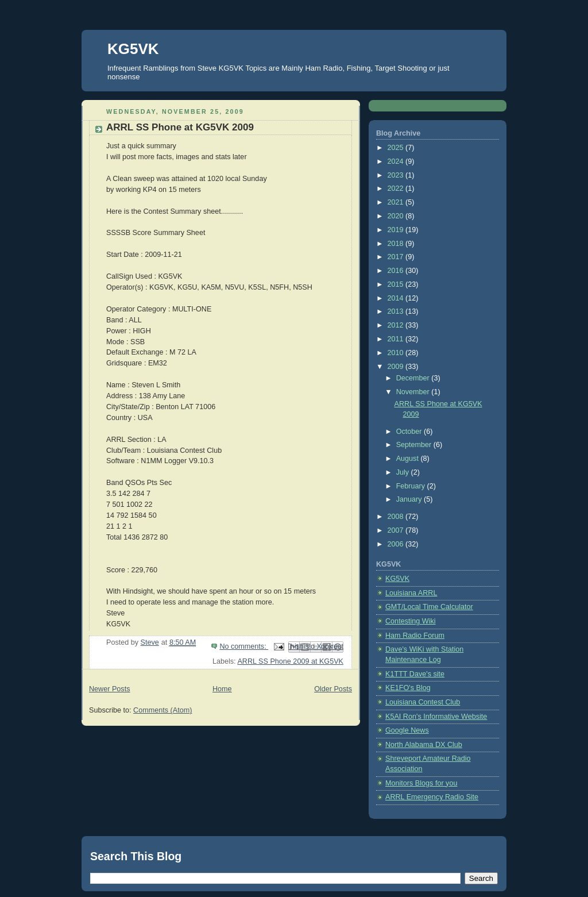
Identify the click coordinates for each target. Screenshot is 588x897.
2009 (397, 367)
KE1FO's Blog (408, 688)
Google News (407, 730)
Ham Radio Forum (415, 636)
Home (222, 689)
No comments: (244, 646)
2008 (397, 517)
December (414, 378)
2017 (397, 257)
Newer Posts (109, 689)
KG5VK (133, 49)
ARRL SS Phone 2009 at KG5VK (290, 661)
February (412, 486)
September (415, 445)
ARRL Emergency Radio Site (432, 797)
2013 (397, 311)
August (409, 459)
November (414, 392)
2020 (397, 216)
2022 (397, 188)
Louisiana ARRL (411, 593)
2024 (397, 161)
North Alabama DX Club (424, 745)
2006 (397, 544)
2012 (397, 325)
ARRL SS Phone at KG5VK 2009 (180, 127)
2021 (397, 202)
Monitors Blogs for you (421, 783)
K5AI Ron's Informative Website (436, 717)
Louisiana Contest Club (423, 702)
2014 (397, 298)
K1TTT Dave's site (415, 674)
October (410, 432)
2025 (397, 148)
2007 (397, 530)
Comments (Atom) (163, 710)
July (404, 472)
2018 (397, 244)
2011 (397, 339)
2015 (397, 284)
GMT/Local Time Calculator (429, 607)
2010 (397, 353)
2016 (397, 271)
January (410, 499)
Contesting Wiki (411, 621)
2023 (397, 175)
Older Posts (333, 689)
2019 (397, 230)
